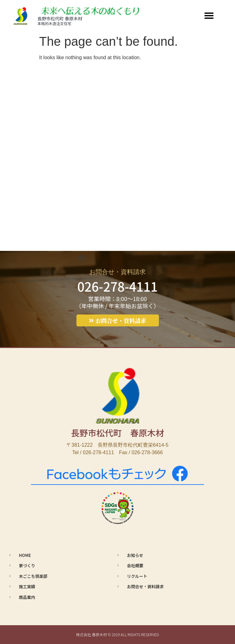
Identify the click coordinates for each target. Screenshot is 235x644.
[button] (209, 16)
